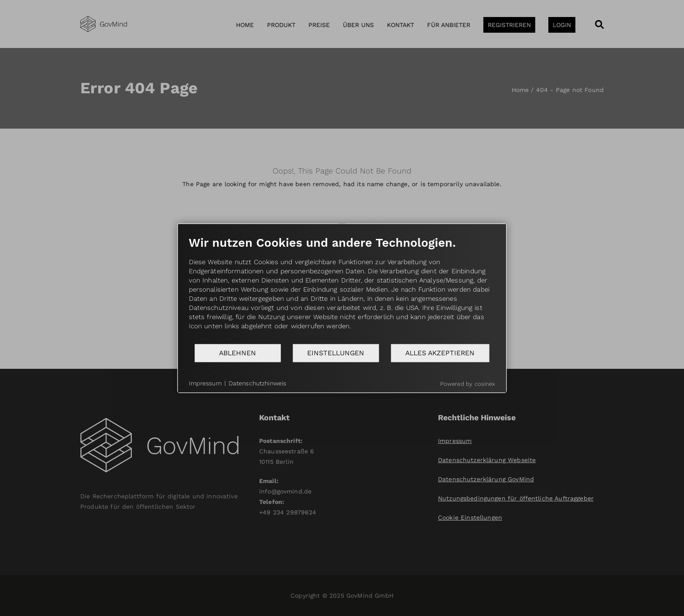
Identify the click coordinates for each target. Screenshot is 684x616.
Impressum (205, 383)
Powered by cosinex (468, 383)
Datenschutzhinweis (258, 383)
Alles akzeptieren (440, 353)
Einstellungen (336, 353)
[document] (342, 289)
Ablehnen (238, 353)
